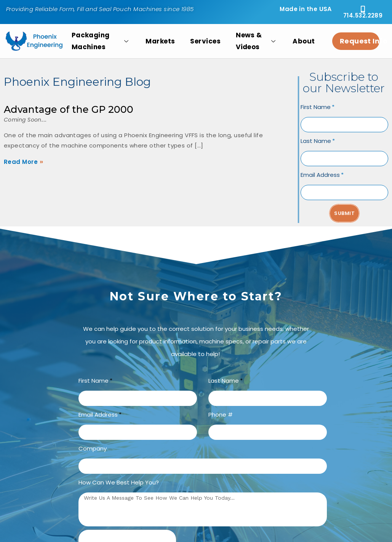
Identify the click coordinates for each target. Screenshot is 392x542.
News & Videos (257, 41)
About (304, 41)
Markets (160, 41)
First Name (316, 107)
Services (205, 41)
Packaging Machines (101, 41)
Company (93, 448)
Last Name (316, 141)
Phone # (221, 415)
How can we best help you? (119, 482)
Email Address (320, 175)
